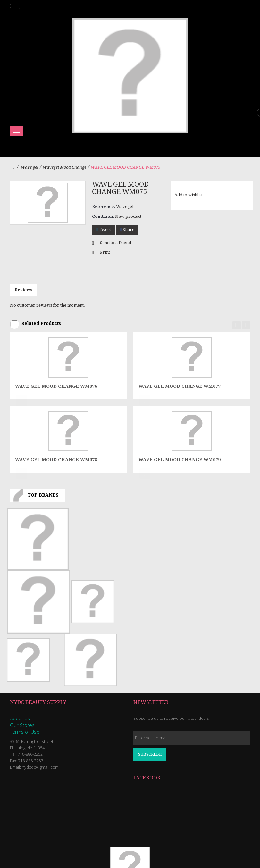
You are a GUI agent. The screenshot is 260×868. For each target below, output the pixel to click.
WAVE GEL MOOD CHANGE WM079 (180, 460)
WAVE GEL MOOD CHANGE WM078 (56, 460)
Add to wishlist (189, 195)
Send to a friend (116, 243)
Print (105, 252)
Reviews (24, 290)
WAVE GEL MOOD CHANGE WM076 (56, 386)
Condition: (103, 216)
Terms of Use (25, 732)
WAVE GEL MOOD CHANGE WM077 (180, 386)
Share (127, 230)
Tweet (104, 230)
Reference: (104, 206)
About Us (20, 718)
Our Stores (22, 725)
